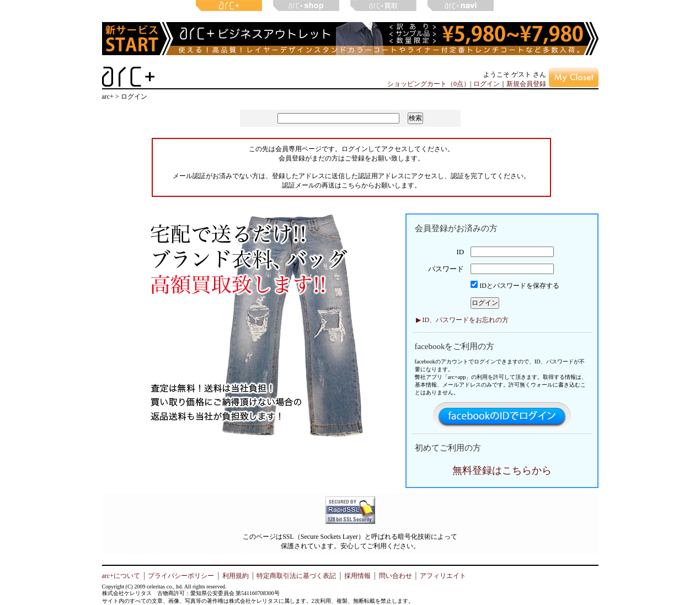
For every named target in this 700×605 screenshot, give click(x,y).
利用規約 (236, 576)
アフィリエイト (443, 576)
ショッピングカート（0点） (429, 84)
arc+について (121, 576)
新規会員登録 (526, 84)
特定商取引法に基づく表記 (296, 576)
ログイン (487, 84)
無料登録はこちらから (502, 470)
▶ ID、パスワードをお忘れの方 (463, 320)
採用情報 (357, 576)
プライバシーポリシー (181, 576)
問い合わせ (396, 576)
